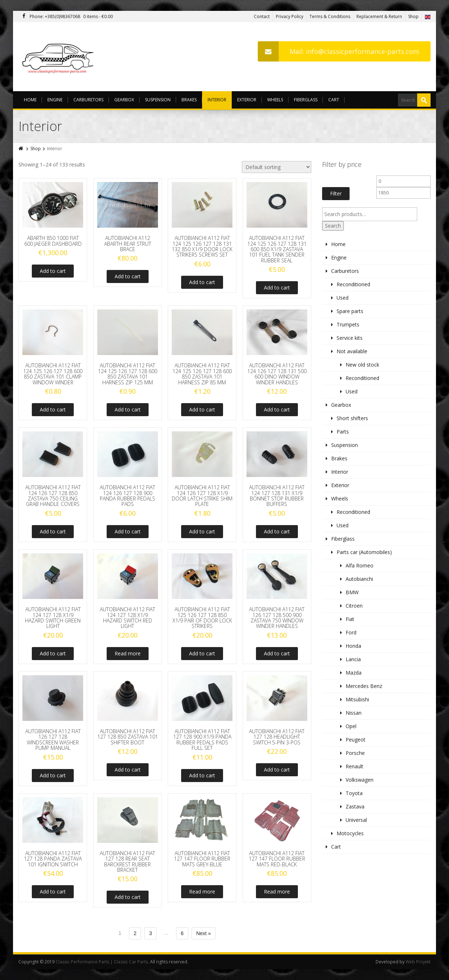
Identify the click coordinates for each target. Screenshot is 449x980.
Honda (353, 646)
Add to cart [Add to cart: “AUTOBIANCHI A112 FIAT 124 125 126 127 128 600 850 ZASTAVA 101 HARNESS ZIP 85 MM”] (202, 409)
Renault (354, 766)
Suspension (158, 100)
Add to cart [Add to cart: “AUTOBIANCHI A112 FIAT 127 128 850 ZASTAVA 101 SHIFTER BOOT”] (128, 770)
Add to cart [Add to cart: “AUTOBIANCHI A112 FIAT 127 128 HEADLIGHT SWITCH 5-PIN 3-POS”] (277, 770)
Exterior (247, 100)
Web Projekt (418, 962)
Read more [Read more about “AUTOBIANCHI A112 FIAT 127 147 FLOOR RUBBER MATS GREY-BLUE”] (202, 892)
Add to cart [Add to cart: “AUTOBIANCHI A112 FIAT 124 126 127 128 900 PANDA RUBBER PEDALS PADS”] (128, 531)
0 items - (98, 16)
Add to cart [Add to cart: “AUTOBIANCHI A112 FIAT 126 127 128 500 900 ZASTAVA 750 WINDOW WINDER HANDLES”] (277, 653)
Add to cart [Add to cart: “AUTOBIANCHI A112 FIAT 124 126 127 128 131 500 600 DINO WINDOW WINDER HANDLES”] (277, 409)
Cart (334, 100)
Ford (351, 632)
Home (30, 100)
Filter (336, 193)
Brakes (189, 100)
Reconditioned (353, 284)
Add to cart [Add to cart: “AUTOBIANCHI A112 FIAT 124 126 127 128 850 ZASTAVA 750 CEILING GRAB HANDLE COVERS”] (53, 531)
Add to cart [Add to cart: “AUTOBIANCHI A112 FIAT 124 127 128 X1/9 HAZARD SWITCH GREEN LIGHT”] (53, 653)
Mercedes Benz (364, 686)
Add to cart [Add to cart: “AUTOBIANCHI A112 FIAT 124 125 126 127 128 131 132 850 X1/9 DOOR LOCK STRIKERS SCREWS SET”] (202, 282)
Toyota (354, 793)
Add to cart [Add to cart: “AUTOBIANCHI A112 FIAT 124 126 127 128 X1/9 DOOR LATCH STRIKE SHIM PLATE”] (202, 531)
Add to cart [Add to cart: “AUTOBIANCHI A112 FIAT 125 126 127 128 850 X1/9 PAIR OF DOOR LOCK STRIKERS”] (202, 653)
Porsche (355, 753)
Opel (351, 726)
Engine (55, 100)
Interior (217, 100)
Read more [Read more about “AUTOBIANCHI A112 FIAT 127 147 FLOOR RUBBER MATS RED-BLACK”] (277, 892)
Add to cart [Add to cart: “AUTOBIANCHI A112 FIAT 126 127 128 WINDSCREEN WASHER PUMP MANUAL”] (53, 775)
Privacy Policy (290, 16)
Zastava (355, 806)
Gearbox (124, 100)
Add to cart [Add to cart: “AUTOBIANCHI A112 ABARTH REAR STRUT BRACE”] (128, 276)
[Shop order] (277, 167)
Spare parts (350, 311)
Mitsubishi (357, 699)
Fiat (350, 619)
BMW (352, 592)
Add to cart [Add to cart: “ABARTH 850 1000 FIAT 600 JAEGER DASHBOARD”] (53, 271)
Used (343, 298)
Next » (204, 933)
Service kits (350, 338)
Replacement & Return (379, 16)
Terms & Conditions (330, 16)
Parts (343, 432)
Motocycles (350, 833)
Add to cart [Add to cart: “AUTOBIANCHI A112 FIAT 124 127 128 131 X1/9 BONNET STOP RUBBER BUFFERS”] (277, 531)
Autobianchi (359, 579)
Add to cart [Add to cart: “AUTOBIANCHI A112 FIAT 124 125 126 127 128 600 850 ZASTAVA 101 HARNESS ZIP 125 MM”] (128, 409)
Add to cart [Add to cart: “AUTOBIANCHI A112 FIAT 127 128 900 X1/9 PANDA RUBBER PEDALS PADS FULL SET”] (202, 775)
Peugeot (356, 740)
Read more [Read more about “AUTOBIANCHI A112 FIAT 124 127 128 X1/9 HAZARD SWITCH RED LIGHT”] (128, 653)
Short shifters (352, 418)
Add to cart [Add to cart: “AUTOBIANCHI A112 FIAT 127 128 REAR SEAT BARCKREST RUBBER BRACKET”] (128, 897)
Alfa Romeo (360, 565)
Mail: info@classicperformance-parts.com (338, 51)
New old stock (362, 365)
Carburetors (88, 100)
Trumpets (348, 324)
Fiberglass (306, 100)
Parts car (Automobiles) (364, 552)
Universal (356, 820)
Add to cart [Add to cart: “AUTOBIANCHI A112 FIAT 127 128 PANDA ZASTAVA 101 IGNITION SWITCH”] (53, 892)
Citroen (354, 606)
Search (333, 226)
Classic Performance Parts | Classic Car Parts (102, 962)
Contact (262, 16)
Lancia (353, 659)
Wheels (275, 100)
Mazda (354, 673)
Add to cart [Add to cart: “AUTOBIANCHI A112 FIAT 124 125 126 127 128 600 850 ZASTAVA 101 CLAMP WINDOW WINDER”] (53, 409)
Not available (352, 351)
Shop (413, 16)
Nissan (354, 713)
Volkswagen (360, 780)
